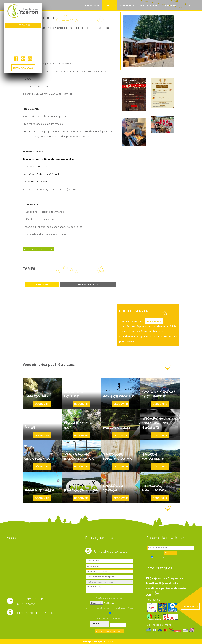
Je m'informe (128, 5)
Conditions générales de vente (166, 588)
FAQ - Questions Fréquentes (164, 578)
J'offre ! (187, 5)
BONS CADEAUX (23, 68)
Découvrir (42, 404)
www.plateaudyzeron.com (97, 641)
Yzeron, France (23, 42)
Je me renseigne (150, 5)
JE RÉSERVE (154, 321)
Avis (152, 595)
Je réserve (171, 5)
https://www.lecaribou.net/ (39, 249)
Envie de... (110, 5)
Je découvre (92, 5)
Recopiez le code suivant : (110, 618)
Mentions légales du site (162, 583)
